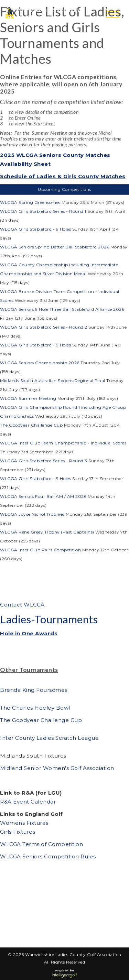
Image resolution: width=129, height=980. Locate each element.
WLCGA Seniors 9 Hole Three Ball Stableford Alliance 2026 (62, 309)
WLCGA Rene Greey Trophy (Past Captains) (47, 532)
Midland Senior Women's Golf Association (57, 768)
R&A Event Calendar (28, 802)
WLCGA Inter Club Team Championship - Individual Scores (63, 443)
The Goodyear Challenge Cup (31, 425)
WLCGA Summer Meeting (29, 398)
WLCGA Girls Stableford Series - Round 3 (44, 461)
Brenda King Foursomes (34, 690)
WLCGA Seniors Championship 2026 (40, 363)
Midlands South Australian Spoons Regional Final (53, 381)
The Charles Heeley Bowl (36, 708)
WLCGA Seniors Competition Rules (48, 856)
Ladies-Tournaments (49, 619)
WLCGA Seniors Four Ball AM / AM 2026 (43, 496)
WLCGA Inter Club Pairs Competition (40, 550)
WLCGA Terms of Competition (41, 844)
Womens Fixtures (25, 823)
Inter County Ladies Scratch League (49, 738)
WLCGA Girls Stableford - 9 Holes (35, 229)
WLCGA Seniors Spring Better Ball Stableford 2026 (55, 247)
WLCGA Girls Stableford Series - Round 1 (43, 211)
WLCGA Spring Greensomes (31, 202)
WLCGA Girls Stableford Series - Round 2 (44, 327)
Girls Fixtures (18, 832)
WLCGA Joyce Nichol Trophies (33, 514)
